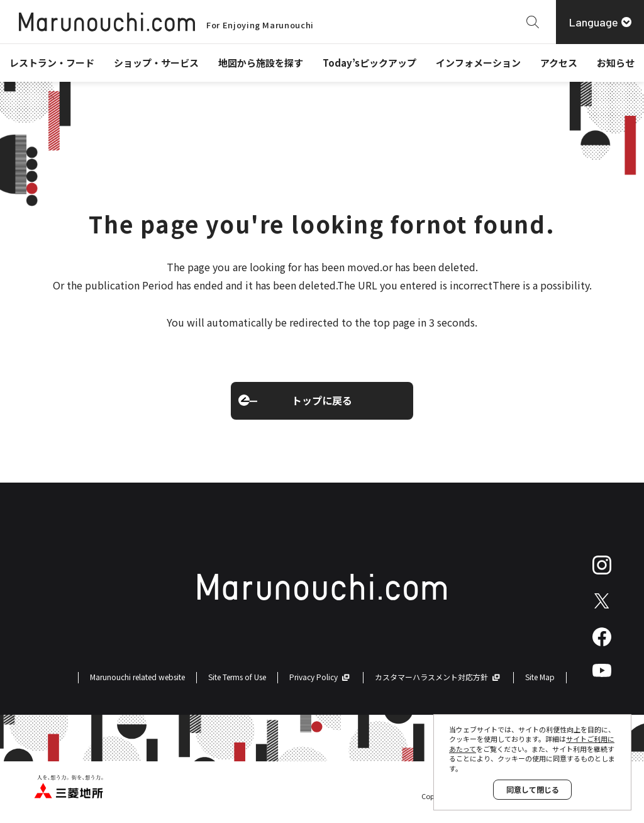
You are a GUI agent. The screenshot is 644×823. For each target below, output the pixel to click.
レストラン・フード (52, 63)
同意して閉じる (533, 789)
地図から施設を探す (261, 63)
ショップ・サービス (156, 63)
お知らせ (616, 63)
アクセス (559, 63)
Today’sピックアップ (369, 63)
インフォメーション (478, 63)
